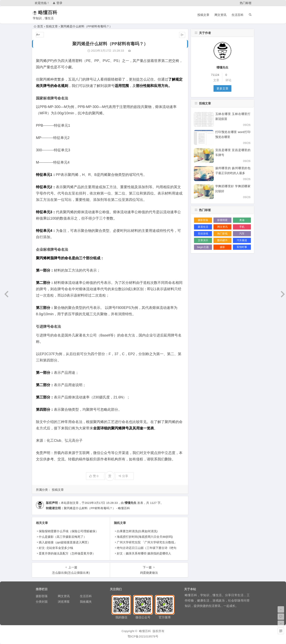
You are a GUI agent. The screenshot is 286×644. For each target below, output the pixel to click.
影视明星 (222, 220)
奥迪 (242, 220)
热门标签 (246, 3)
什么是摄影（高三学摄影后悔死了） (63, 537)
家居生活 (203, 227)
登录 (57, 3)
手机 (242, 227)
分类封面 (42, 602)
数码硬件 (222, 240)
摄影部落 (203, 220)
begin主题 (203, 247)
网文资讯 (220, 15)
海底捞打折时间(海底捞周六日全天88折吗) (145, 537)
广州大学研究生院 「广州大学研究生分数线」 (147, 542)
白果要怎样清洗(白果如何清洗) (137, 531)
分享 (123, 476)
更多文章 (222, 88)
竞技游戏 (203, 234)
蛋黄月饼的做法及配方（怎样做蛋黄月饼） (67, 553)
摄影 (222, 247)
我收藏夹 (86, 602)
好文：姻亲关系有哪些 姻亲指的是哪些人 (144, 553)
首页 (38, 26)
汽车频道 (242, 240)
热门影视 (222, 234)
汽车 (242, 234)
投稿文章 (203, 15)
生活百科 (238, 15)
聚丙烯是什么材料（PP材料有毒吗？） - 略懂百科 (97, 508)
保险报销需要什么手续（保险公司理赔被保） (69, 531)
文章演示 (203, 240)
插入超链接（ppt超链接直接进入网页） (65, 542)
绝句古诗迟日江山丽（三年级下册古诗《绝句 (147, 548)
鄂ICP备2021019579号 (143, 636)
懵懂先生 (130, 503)
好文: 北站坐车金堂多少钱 (56, 548)
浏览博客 (64, 602)
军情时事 (242, 247)
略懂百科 (53, 12)
